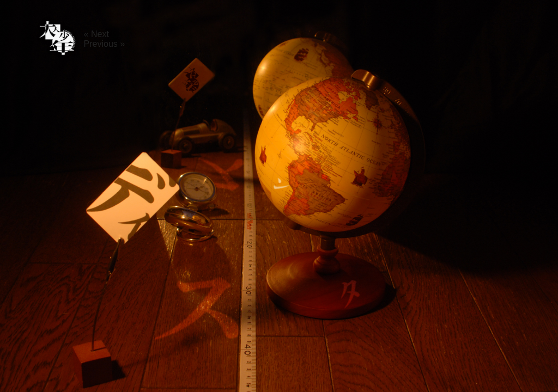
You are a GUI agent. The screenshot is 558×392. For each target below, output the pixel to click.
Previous (101, 44)
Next (100, 34)
